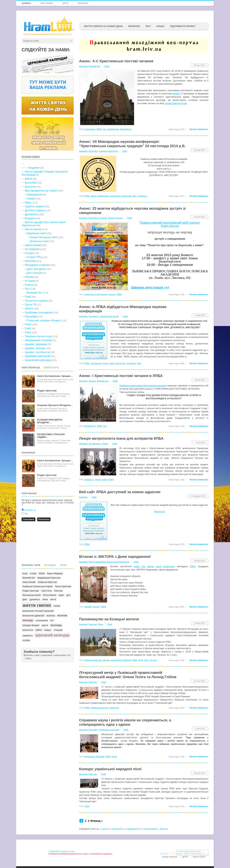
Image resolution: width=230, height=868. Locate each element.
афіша (160, 26)
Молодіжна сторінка (37, 265)
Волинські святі (40, 241)
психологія (28, 630)
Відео (28, 202)
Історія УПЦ (34, 257)
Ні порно (30, 281)
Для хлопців (34, 273)
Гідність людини (35, 206)
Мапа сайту (199, 857)
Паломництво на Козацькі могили (109, 619)
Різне (28, 324)
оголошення (42, 621)
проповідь (56, 625)
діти (68, 595)
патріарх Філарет (31, 625)
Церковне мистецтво (38, 356)
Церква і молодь (35, 348)
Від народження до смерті (41, 190)
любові (176, 94)
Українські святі (36, 233)
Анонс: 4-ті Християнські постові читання (116, 61)
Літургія (154, 660)
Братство (30, 187)
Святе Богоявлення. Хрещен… (55, 376)
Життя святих (33, 229)
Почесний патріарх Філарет (44, 320)
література (114, 708)
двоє (25, 599)
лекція (98, 479)
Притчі (29, 308)
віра (134, 196)
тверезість (28, 636)
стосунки (58, 630)
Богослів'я (31, 183)
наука (93, 196)
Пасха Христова (63, 586)
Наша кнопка (170, 857)
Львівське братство (47, 582)
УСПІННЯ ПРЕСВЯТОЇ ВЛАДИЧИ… (50, 421)
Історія (29, 253)
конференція (113, 129)
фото (146, 660)
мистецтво (127, 196)
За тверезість (33, 249)
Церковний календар (38, 360)
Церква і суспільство (38, 352)
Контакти (83, 3)
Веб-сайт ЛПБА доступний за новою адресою (120, 492)
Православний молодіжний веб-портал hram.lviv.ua (170, 224)
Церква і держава (36, 344)
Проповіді (31, 316)
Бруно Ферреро (55, 574)
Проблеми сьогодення (39, 312)
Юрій (107, 66)
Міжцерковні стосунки (38, 340)
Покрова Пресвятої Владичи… (55, 405)
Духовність (32, 214)
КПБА (111, 479)
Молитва (134, 26)
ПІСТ (148, 26)
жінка (45, 599)
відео (61, 595)
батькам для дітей (32, 595)
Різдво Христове (47, 391)
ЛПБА (99, 129)
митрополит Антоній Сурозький (38, 611)
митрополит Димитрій (33, 616)
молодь (28, 620)
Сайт (28, 328)
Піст (27, 289)
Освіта (29, 285)
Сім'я (28, 332)
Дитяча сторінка (35, 210)
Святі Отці (46, 591)
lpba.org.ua (159, 512)
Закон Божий (33, 245)
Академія (34, 168)
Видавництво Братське (49, 578)
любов (57, 606)
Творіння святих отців (38, 336)
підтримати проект (183, 26)
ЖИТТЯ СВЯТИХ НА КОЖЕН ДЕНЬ (103, 26)
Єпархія (30, 218)
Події (28, 297)
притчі (45, 625)
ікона (25, 574)
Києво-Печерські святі (44, 237)
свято (39, 630)
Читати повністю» (199, 129)
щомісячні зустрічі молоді (96, 294)
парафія (88, 607)
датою (105, 829)
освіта (112, 363)
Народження (35, 194)
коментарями (151, 829)
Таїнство (58, 591)
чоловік (26, 640)
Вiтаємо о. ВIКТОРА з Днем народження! (115, 557)
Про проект (47, 3)
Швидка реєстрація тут (150, 287)
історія (33, 574)
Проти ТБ (31, 304)
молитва (51, 616)
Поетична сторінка (36, 301)
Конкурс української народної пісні (110, 769)
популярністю (118, 829)
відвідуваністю (134, 829)
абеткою (164, 829)
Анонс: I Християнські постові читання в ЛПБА (121, 376)
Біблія (28, 179)
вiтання (96, 607)
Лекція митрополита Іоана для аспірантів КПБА (121, 438)
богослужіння (50, 595)
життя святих (37, 605)
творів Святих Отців (175, 103)
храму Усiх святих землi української (154, 566)
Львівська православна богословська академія (143, 386)
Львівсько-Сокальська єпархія (37, 586)
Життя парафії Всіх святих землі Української (109, 562)
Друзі (65, 3)
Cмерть (31, 198)
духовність (35, 599)
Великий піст (35, 293)
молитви (62, 615)
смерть (48, 630)
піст (52, 621)
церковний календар (52, 635)
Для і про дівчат (37, 269)
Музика (29, 277)
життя (53, 599)
